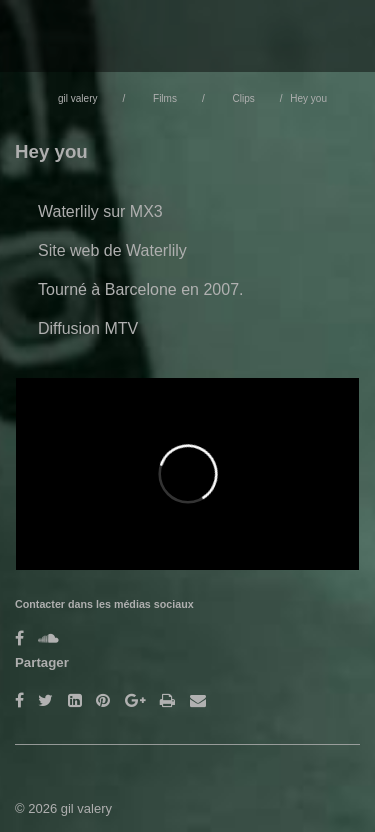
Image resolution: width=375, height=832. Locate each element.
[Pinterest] (103, 700)
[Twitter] (45, 700)
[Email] (198, 700)
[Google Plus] (135, 700)
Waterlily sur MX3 (100, 211)
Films (165, 98)
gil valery (77, 98)
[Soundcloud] (48, 638)
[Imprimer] (167, 700)
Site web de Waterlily (112, 250)
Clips (243, 98)
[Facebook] (19, 638)
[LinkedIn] (75, 700)
